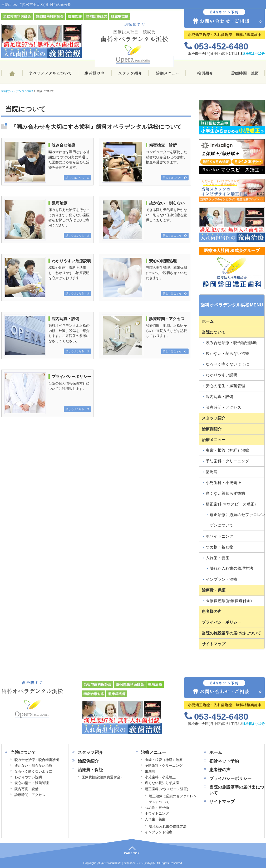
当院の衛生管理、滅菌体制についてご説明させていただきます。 (145, 276)
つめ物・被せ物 (220, 547)
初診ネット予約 (224, 761)
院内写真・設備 (220, 397)
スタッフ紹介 (130, 75)
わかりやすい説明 (221, 375)
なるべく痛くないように (227, 364)
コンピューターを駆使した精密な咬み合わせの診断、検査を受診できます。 (145, 161)
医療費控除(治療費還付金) (229, 601)
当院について (214, 332)
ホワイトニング (220, 536)
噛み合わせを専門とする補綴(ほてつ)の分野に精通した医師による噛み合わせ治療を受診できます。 (48, 161)
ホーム (12, 75)
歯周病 (212, 472)
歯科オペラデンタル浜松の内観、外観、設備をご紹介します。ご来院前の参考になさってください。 (48, 334)
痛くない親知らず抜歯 (225, 493)
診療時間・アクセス (223, 407)
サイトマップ (214, 644)
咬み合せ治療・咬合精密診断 (231, 343)
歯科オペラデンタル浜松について (50, 75)
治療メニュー (167, 75)
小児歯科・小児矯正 (223, 483)
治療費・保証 (214, 590)
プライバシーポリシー (221, 622)
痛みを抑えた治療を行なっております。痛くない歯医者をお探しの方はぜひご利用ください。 (48, 219)
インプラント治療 (221, 579)
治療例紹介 (212, 429)
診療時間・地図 (245, 75)
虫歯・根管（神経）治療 (227, 450)
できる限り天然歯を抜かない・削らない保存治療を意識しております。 (145, 219)
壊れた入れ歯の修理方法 (168, 826)
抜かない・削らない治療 (227, 353)
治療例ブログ (205, 75)
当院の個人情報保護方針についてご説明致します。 (48, 392)
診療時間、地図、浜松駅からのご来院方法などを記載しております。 (145, 334)
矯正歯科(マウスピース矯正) (231, 504)
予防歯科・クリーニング (227, 461)
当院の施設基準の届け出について (231, 633)
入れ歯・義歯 (218, 558)
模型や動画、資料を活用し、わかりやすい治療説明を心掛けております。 (48, 276)
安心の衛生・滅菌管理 (225, 386)
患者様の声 (95, 75)
